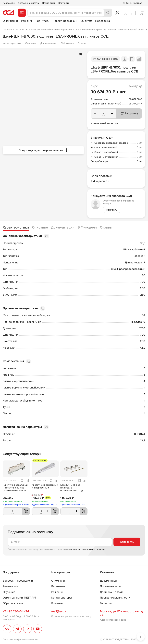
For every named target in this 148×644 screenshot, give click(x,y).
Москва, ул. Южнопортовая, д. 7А (122, 613)
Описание (31, 43)
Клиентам (86, 21)
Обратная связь (13, 603)
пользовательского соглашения (88, 549)
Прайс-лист (49, 3)
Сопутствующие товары (22, 454)
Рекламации (11, 586)
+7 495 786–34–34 (16, 611)
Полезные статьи (111, 586)
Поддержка (103, 21)
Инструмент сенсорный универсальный (45, 486)
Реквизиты (9, 3)
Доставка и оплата (28, 3)
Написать (112, 210)
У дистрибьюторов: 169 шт (44, 505)
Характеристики (12, 43)
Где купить (43, 21)
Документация (48, 43)
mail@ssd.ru (60, 611)
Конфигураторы (62, 598)
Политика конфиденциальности (20, 639)
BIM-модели (67, 43)
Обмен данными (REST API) (20, 598)
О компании (10, 21)
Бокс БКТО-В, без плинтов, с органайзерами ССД (72, 488)
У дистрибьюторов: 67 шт (72, 505)
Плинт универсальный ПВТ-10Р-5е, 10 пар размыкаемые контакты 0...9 (16, 489)
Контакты (64, 3)
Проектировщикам (64, 21)
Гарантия (106, 603)
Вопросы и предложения (19, 581)
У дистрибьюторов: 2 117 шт (16, 505)
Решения (27, 21)
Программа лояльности (115, 598)
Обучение (9, 592)
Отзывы (82, 43)
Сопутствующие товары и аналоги (43, 150)
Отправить (127, 542)
